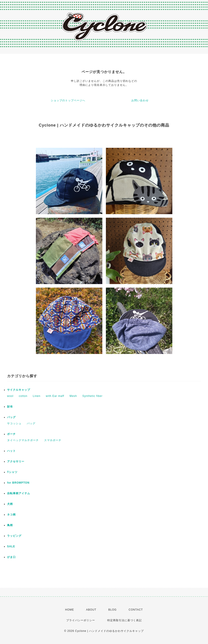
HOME (70, 610)
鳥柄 (10, 525)
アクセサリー (16, 461)
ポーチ (11, 434)
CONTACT (136, 610)
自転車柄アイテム (19, 493)
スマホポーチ (53, 440)
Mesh (73, 396)
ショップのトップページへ (68, 100)
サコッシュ (14, 423)
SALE (11, 546)
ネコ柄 (11, 515)
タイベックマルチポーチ (23, 440)
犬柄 (10, 504)
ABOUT (91, 610)
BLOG (112, 610)
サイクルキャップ (19, 390)
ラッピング (14, 536)
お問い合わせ (140, 100)
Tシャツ (12, 472)
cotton (23, 396)
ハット (11, 451)
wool (10, 396)
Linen (37, 396)
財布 (10, 407)
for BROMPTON (18, 483)
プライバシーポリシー (81, 620)
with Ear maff (55, 396)
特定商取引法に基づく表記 (124, 620)
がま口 (11, 557)
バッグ (11, 417)
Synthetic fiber (92, 396)
